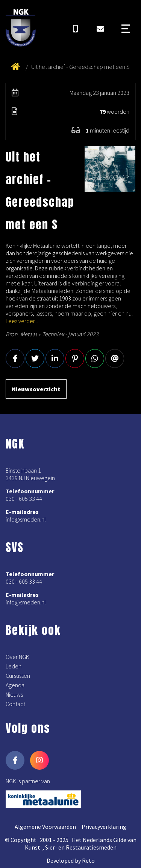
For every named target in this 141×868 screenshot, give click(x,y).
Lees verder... (22, 321)
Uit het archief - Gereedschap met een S (80, 67)
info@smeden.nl (26, 519)
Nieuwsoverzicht (36, 389)
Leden (14, 666)
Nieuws (14, 694)
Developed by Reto (71, 860)
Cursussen (18, 676)
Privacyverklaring (104, 827)
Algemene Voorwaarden (45, 827)
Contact (15, 704)
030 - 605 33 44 (24, 499)
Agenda (15, 685)
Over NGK (17, 657)
